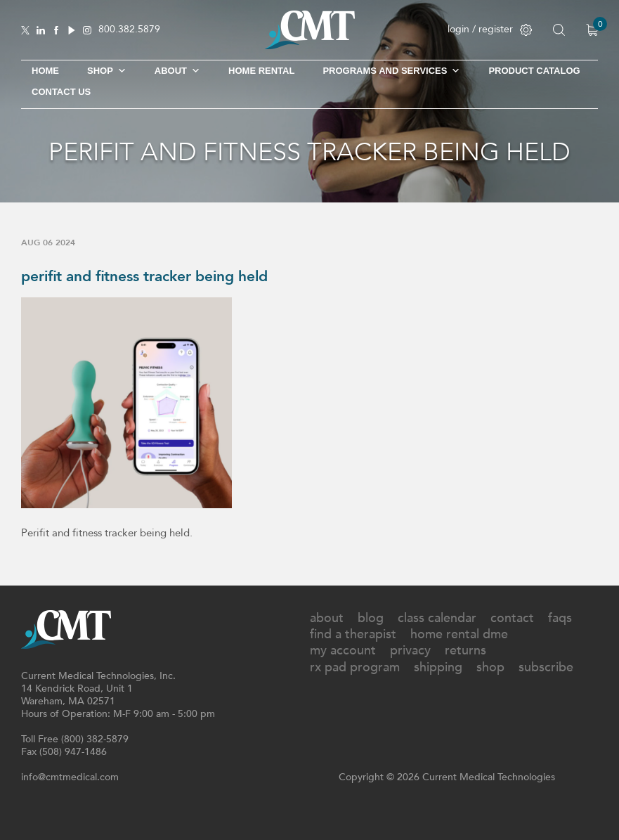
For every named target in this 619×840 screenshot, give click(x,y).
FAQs (560, 618)
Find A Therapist (353, 634)
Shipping (438, 667)
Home (45, 71)
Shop (490, 667)
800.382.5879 (129, 30)
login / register (490, 29)
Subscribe (546, 667)
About (177, 71)
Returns (465, 651)
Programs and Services (391, 71)
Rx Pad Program (355, 667)
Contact (512, 618)
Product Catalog (534, 71)
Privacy (410, 651)
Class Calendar (437, 618)
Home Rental (261, 71)
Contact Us (61, 92)
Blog (371, 618)
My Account (343, 651)
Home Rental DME (459, 634)
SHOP (107, 71)
